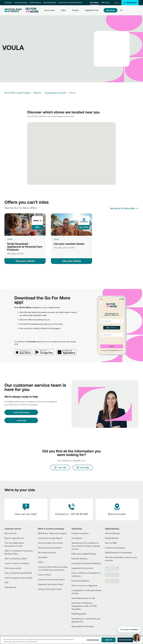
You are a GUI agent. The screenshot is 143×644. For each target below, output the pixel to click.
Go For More (94, 3)
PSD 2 (41, 562)
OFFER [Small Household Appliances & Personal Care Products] (10, 239)
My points (110, 10)
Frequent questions (80, 533)
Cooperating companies (55, 93)
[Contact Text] (71, 510)
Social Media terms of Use (83, 598)
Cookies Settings (93, 641)
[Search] (121, 10)
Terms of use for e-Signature (84, 585)
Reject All (109, 641)
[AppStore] (113, 569)
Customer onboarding (115, 548)
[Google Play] (45, 350)
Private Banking (35, 3)
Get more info (11, 533)
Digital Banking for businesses (118, 552)
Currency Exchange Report (50, 538)
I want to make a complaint (17, 563)
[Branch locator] (117, 510)
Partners (75, 10)
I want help (21, 420)
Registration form (92, 10)
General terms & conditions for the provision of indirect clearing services (86, 546)
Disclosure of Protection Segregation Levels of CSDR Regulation (84, 606)
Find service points (13, 568)
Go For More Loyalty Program (17, 93)
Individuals (8, 3)
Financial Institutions (80, 581)
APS (6, 582)
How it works (49, 10)
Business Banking (50, 3)
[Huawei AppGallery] (67, 350)
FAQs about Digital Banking (84, 554)
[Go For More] (31, 10)
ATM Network (10, 587)
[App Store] (24, 350)
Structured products (47, 552)
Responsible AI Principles (83, 626)
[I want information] (21, 412)
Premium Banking (21, 3)
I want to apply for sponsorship (18, 578)
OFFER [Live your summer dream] (56, 239)
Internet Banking (112, 533)
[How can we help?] (26, 510)
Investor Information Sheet (50, 589)
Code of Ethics (45, 575)
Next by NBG (111, 543)
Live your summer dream (69, 244)
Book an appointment (14, 538)
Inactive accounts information (51, 579)
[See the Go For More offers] (124, 208)
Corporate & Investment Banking (70, 3)
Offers (63, 10)
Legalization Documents (82, 568)
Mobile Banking (112, 538)
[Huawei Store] (113, 581)
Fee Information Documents (50, 543)
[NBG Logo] (13, 10)
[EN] (117, 3)
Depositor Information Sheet (51, 584)
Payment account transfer (50, 548)
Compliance (77, 538)
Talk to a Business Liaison (16, 558)
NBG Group (105, 3)
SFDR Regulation (79, 614)
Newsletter (43, 557)
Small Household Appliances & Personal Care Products (25, 247)
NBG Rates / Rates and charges (52, 533)
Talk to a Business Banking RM (18, 573)
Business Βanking (79, 558)
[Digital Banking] (130, 3)
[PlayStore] (113, 575)
